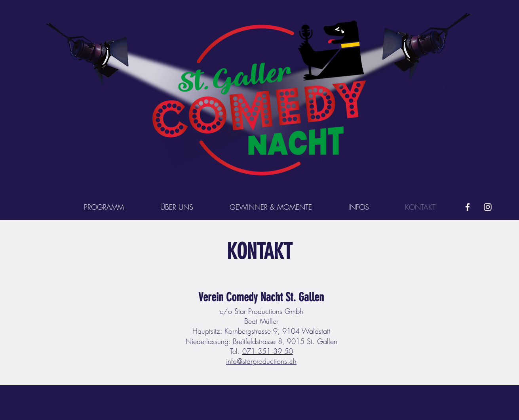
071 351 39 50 (268, 351)
